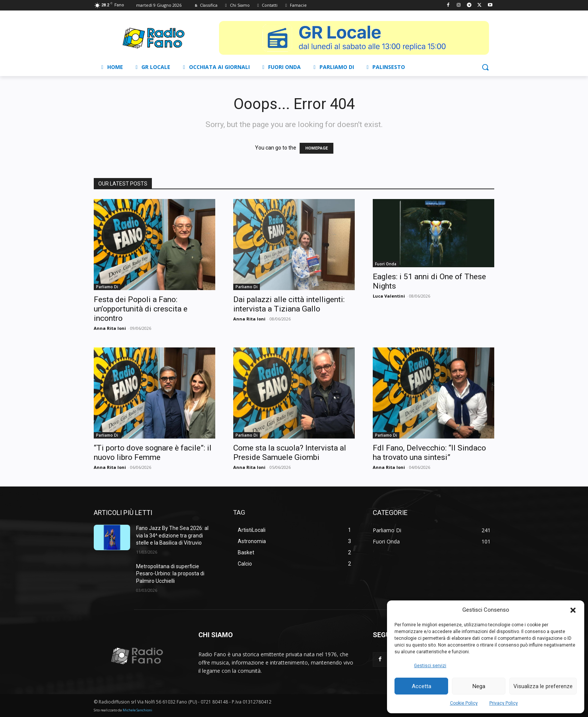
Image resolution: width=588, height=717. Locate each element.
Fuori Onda (386, 264)
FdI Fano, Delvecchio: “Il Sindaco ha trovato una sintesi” (429, 453)
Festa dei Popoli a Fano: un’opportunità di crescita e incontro (141, 309)
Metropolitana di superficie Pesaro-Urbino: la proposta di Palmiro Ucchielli (170, 574)
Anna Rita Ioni (110, 328)
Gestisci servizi (430, 666)
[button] (573, 610)
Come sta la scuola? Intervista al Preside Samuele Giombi (290, 453)
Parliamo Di (107, 287)
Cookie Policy (464, 703)
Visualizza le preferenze (543, 686)
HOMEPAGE (316, 148)
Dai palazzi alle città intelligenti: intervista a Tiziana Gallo (289, 304)
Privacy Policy (504, 703)
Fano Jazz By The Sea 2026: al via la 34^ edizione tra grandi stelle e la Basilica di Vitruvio (172, 535)
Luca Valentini (389, 296)
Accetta (421, 686)
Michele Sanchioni (137, 710)
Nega (479, 686)
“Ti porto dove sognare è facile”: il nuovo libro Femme (153, 453)
